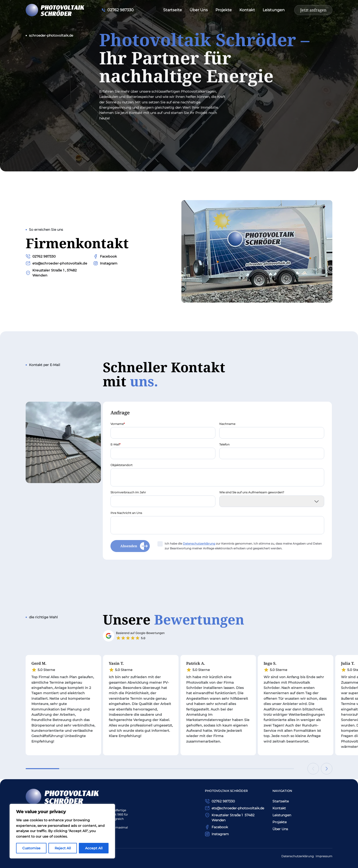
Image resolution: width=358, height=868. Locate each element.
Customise (31, 848)
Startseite (173, 10)
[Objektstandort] (217, 479)
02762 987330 (44, 258)
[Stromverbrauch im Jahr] (163, 502)
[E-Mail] (163, 455)
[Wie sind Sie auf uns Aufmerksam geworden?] (272, 502)
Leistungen (274, 10)
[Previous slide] (313, 769)
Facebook (108, 258)
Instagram (109, 265)
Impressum (324, 856)
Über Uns (199, 10)
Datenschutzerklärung (297, 856)
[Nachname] (272, 434)
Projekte (224, 10)
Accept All (94, 848)
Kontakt (247, 10)
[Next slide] (327, 769)
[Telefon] (272, 455)
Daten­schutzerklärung (199, 545)
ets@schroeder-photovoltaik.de (60, 265)
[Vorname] (163, 434)
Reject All (63, 848)
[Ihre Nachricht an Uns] (217, 526)
